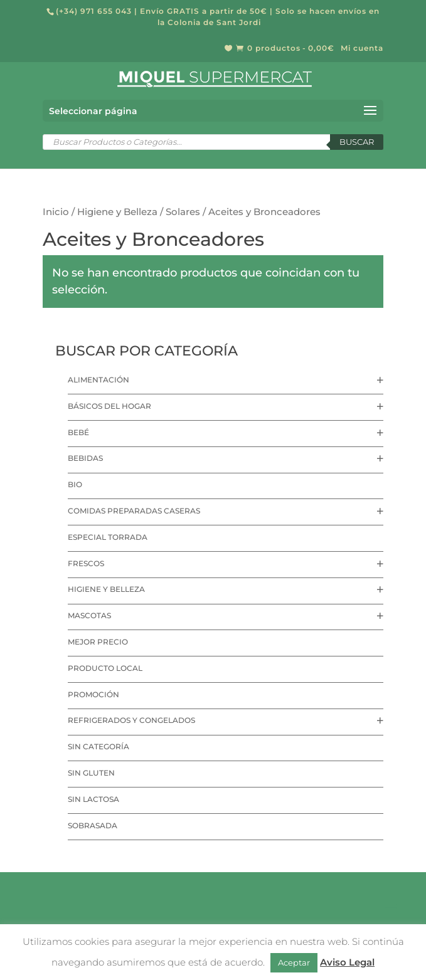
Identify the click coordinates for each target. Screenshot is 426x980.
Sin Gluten (91, 773)
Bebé (78, 432)
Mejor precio (98, 642)
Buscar (357, 142)
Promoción (93, 694)
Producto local (105, 668)
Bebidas (85, 458)
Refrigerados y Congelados (131, 720)
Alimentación (99, 380)
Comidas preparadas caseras (134, 511)
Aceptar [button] (294, 962)
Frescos (86, 563)
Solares (183, 212)
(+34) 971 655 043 (94, 11)
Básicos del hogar (109, 406)
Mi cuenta (362, 49)
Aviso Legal (347, 962)
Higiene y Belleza (117, 212)
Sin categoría (99, 746)
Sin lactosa (93, 799)
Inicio (56, 212)
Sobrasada (93, 825)
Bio (75, 484)
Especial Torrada (108, 537)
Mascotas (89, 615)
